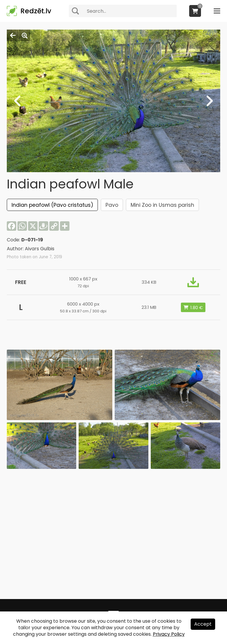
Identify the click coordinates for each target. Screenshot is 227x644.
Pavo (112, 205)
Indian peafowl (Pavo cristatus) (52, 205)
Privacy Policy (169, 634)
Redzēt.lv (36, 11)
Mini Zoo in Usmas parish (162, 205)
